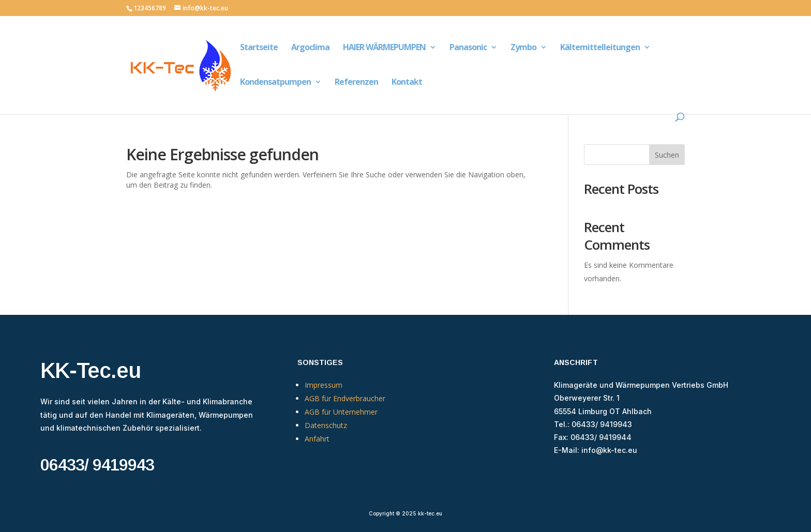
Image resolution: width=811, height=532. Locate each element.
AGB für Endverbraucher (345, 398)
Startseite (259, 48)
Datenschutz (326, 425)
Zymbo (523, 48)
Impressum (324, 385)
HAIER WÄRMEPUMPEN (384, 48)
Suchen (667, 155)
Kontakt (407, 83)
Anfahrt (317, 439)
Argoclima (310, 48)
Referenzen (356, 83)
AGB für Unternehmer (341, 412)
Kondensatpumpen (275, 83)
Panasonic (468, 48)
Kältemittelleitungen (600, 48)
